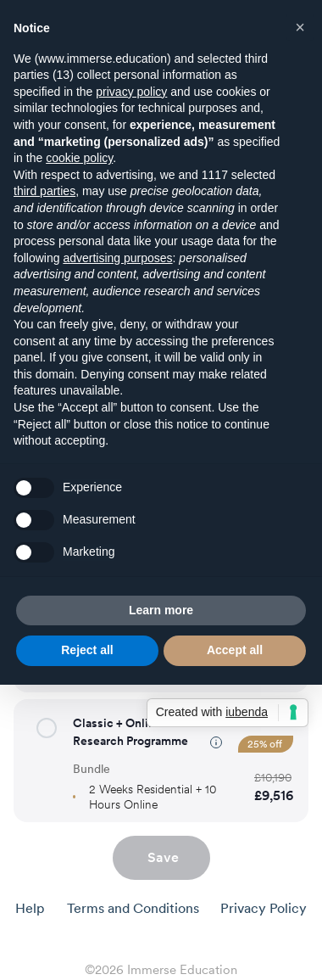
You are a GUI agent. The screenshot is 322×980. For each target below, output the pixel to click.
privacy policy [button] (131, 92)
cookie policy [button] (79, 158)
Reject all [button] (87, 650)
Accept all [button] (235, 650)
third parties (44, 191)
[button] (47, 728)
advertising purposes (117, 258)
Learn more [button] (161, 610)
